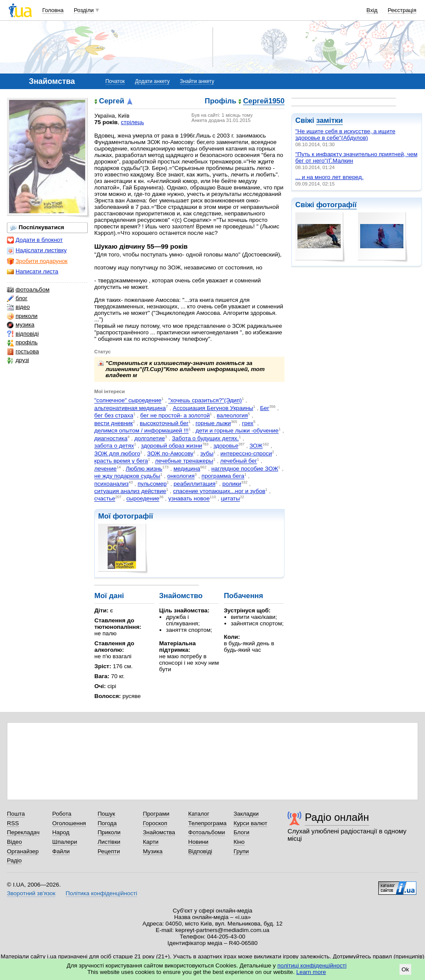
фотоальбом (28, 290)
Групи (241, 851)
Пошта (16, 814)
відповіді (23, 334)
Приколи (109, 832)
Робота (62, 814)
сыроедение (143, 499)
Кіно (239, 842)
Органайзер (23, 851)
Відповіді (200, 851)
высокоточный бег (164, 423)
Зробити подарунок (37, 261)
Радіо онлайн (337, 817)
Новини (198, 842)
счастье (105, 499)
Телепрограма (207, 823)
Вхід (372, 10)
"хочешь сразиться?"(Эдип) (205, 401)
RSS (13, 823)
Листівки (109, 842)
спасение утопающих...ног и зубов (219, 491)
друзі (18, 360)
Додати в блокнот (35, 240)
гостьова (23, 352)
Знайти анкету (197, 81)
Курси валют (250, 823)
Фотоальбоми (206, 832)
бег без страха (114, 416)
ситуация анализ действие (130, 491)
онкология (181, 476)
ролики (232, 484)
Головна (53, 10)
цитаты (230, 499)
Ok (405, 969)
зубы (207, 453)
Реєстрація (402, 10)
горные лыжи (213, 423)
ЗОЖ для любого (117, 453)
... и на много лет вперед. (329, 177)
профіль (22, 343)
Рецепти (109, 851)
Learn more (311, 972)
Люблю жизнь (144, 469)
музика (21, 325)
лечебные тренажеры (184, 461)
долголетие (150, 438)
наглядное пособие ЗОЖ (245, 469)
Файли (61, 851)
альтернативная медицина (130, 408)
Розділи (84, 10)
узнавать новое (189, 499)
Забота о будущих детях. (205, 438)
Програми (156, 814)
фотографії (336, 205)
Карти (150, 842)
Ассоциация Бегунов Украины (213, 408)
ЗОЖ (256, 446)
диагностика (111, 438)
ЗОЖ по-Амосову (170, 453)
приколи (22, 316)
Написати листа (33, 272)
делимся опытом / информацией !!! (141, 431)
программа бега (223, 476)
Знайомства (159, 832)
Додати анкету (152, 81)
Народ (61, 832)
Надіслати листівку (37, 250)
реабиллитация (194, 484)
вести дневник (113, 423)
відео (18, 307)
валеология (232, 416)
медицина (187, 469)
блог (17, 298)
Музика (152, 851)
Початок (115, 81)
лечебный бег (238, 461)
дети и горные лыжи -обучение (237, 431)
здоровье (226, 446)
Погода (107, 823)
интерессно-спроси (246, 453)
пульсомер (152, 484)
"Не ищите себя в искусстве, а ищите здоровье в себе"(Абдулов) (345, 135)
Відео (14, 842)
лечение (105, 469)
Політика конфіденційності (101, 893)
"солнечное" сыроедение (128, 401)
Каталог (199, 814)
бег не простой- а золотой (175, 416)
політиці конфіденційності (312, 966)
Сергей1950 (264, 101)
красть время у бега (121, 461)
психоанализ (111, 484)
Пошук (107, 814)
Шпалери (65, 842)
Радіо (14, 860)
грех (248, 423)
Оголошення (69, 823)
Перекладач (23, 832)
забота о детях (114, 446)
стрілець (133, 122)
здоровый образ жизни (172, 446)
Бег (264, 408)
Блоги (241, 832)
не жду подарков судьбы (127, 476)
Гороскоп (155, 823)
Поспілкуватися (37, 227)
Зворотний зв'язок (31, 893)
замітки (329, 120)
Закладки (246, 814)
